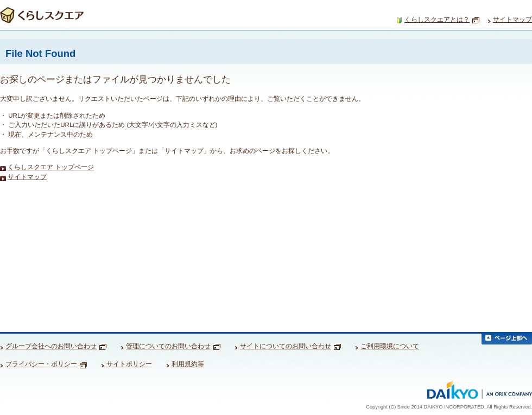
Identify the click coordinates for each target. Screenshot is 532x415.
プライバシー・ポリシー (46, 364)
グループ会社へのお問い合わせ (56, 346)
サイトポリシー (129, 364)
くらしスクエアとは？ (442, 20)
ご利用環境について (390, 346)
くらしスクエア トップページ (51, 167)
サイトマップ (512, 20)
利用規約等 (188, 364)
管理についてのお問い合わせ (173, 346)
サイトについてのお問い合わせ (290, 346)
